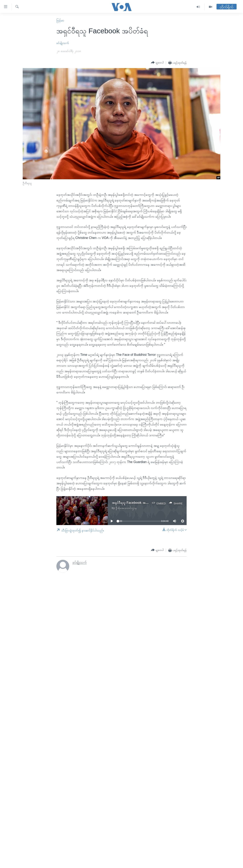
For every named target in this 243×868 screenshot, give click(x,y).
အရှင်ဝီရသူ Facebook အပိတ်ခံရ (133, 503)
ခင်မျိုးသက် (63, 43)
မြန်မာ (60, 20)
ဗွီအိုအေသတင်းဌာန (126, 508)
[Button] (157, 63)
